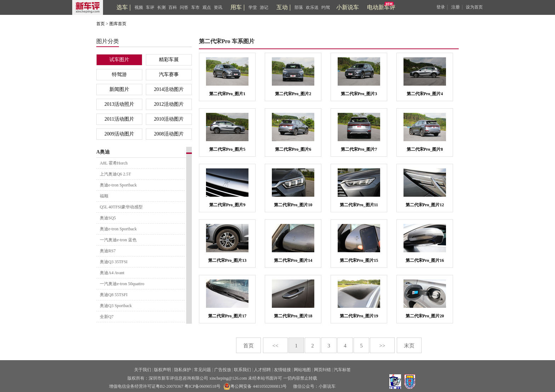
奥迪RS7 (108, 251)
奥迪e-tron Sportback (118, 185)
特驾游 (119, 74)
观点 (207, 7)
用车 (236, 7)
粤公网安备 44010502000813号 (255, 386)
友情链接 (282, 370)
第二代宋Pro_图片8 (425, 149)
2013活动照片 (119, 104)
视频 (139, 7)
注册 (456, 7)
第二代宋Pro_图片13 (227, 260)
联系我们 (242, 370)
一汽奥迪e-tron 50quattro (122, 284)
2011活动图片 (119, 119)
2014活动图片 (169, 89)
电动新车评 (381, 7)
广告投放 (223, 370)
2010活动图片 (169, 119)
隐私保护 (183, 370)
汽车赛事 (169, 74)
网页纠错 (322, 370)
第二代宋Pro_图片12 (425, 205)
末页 (409, 346)
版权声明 (162, 370)
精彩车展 (169, 60)
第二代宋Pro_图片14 (293, 260)
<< (276, 346)
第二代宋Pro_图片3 (359, 94)
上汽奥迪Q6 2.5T (115, 174)
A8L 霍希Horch (114, 163)
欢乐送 (312, 7)
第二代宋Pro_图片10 (293, 205)
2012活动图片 (169, 104)
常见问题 (202, 370)
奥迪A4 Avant (112, 273)
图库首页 (118, 24)
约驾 (326, 7)
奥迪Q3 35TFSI (114, 262)
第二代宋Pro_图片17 (227, 316)
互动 (282, 7)
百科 (173, 7)
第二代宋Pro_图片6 (293, 149)
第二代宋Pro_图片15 (359, 260)
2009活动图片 (119, 134)
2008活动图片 (169, 134)
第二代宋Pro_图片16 (425, 260)
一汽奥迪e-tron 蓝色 (118, 240)
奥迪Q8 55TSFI (114, 295)
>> (382, 346)
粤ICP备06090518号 (203, 386)
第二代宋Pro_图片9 (227, 205)
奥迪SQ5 (108, 218)
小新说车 (348, 7)
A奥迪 (103, 152)
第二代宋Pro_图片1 (227, 94)
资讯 (218, 7)
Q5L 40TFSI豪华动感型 (121, 207)
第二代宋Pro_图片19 (359, 316)
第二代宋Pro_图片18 (293, 316)
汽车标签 (342, 370)
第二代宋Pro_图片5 (227, 149)
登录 (441, 7)
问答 (184, 7)
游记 (264, 7)
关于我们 (143, 370)
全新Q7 (107, 317)
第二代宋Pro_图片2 (293, 94)
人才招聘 (262, 370)
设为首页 (474, 7)
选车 (122, 7)
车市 (195, 7)
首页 (101, 24)
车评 (150, 7)
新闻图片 (119, 89)
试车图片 (119, 60)
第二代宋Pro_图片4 (425, 94)
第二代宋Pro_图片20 (425, 316)
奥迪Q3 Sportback (116, 306)
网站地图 (302, 370)
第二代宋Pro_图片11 (359, 205)
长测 (161, 7)
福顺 (104, 196)
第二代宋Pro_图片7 (359, 149)
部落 (299, 7)
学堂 (253, 7)
